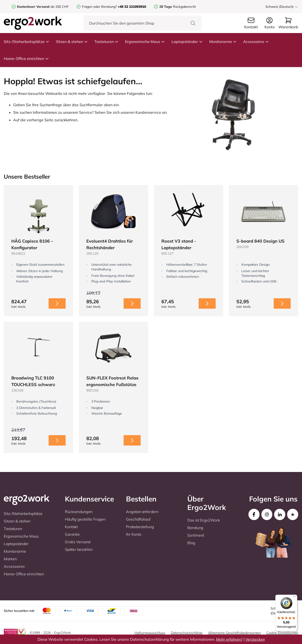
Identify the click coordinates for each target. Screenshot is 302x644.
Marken (10, 559)
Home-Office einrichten (26, 59)
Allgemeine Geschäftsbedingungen (234, 633)
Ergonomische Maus (145, 42)
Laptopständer (187, 42)
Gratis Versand (78, 542)
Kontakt (71, 527)
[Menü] (294, 598)
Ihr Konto (134, 534)
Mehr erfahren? (229, 639)
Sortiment (196, 535)
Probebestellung (140, 527)
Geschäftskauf (138, 519)
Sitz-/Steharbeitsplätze (27, 42)
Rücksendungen (79, 512)
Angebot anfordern (142, 512)
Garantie (72, 534)
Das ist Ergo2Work (204, 520)
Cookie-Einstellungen (282, 633)
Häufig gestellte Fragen (85, 519)
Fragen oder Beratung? (99, 7)
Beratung (195, 528)
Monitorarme (223, 42)
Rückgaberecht (178, 7)
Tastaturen (106, 42)
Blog (191, 543)
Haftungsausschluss (150, 633)
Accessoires (256, 42)
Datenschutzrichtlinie (187, 633)
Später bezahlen (79, 549)
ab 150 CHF (43, 7)
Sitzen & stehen (72, 42)
